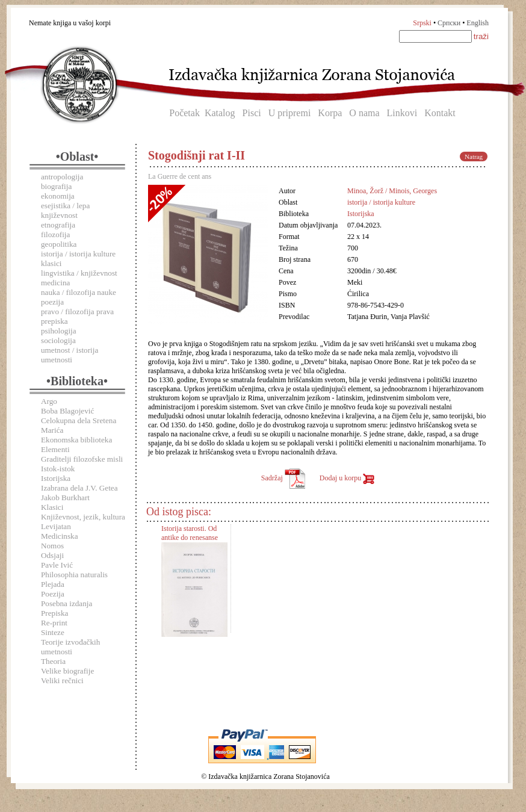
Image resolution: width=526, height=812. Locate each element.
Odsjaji (52, 555)
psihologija (59, 331)
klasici (51, 263)
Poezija (53, 594)
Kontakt (440, 113)
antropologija (62, 177)
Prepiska (54, 613)
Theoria (53, 661)
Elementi (55, 449)
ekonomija (58, 196)
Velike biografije (67, 671)
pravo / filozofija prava (77, 311)
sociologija (58, 340)
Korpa (330, 113)
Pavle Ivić (57, 565)
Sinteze (53, 632)
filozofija (55, 234)
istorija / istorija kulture (78, 254)
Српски (449, 23)
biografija (56, 186)
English (478, 23)
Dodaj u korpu (347, 478)
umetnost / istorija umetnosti (70, 355)
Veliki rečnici (62, 680)
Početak (184, 113)
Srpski (422, 23)
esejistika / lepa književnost (65, 210)
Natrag (474, 157)
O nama (364, 113)
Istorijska (56, 478)
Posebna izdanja (67, 603)
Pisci (252, 113)
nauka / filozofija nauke (79, 292)
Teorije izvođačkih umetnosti (70, 647)
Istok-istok (58, 469)
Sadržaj (283, 478)
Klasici (52, 507)
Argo (49, 401)
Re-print (54, 623)
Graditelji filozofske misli (82, 459)
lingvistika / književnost (79, 273)
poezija (52, 302)
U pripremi (290, 113)
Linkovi (402, 113)
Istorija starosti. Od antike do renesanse (190, 533)
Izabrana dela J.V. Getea (79, 488)
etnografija (58, 225)
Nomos (52, 546)
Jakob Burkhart (65, 497)
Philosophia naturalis (74, 575)
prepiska (54, 321)
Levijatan (56, 526)
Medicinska (60, 536)
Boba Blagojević (67, 411)
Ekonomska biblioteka (76, 440)
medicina (55, 283)
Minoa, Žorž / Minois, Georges (392, 191)
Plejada (53, 584)
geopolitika (59, 244)
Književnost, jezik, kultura (83, 517)
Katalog (220, 113)
